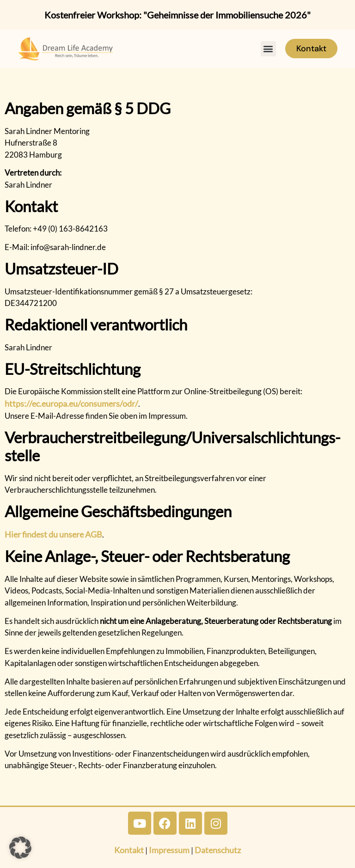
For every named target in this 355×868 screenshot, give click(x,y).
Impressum (169, 850)
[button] (268, 49)
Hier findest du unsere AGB (53, 534)
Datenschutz (218, 850)
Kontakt (129, 850)
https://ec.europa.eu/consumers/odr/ (71, 403)
